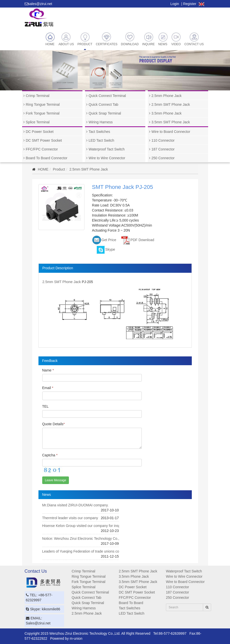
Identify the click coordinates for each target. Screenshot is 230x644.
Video (176, 39)
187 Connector (163, 149)
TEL (45, 406)
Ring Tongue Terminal (43, 104)
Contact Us (194, 39)
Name (48, 370)
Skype (105, 249)
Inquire (149, 39)
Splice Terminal (38, 122)
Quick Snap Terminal (105, 113)
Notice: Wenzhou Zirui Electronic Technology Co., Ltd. (84, 539)
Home (50, 39)
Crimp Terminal (38, 96)
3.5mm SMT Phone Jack (171, 122)
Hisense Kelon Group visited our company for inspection (86, 526)
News (163, 39)
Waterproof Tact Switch (107, 149)
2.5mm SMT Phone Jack (171, 104)
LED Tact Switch (102, 140)
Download (130, 39)
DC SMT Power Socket (44, 140)
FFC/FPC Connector (42, 149)
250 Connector (163, 158)
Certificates (107, 39)
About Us (66, 39)
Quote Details (54, 424)
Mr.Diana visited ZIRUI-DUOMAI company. (75, 505)
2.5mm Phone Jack (167, 96)
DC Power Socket (40, 132)
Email (48, 388)
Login (175, 4)
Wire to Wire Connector (107, 158)
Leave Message (56, 480)
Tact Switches (100, 132)
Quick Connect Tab (104, 104)
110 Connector (163, 140)
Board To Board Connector (47, 158)
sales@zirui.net (40, 4)
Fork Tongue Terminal (43, 113)
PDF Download (137, 240)
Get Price (104, 240)
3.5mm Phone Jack (167, 113)
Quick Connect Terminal (107, 96)
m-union (76, 638)
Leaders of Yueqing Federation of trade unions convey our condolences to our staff (107, 551)
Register (190, 4)
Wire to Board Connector (171, 132)
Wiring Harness (101, 122)
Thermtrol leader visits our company (70, 518)
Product (85, 39)
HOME (43, 169)
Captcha (50, 455)
